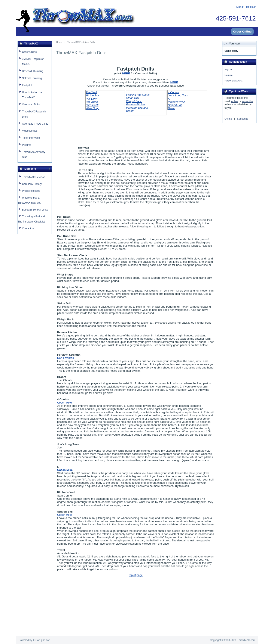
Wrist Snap (93, 108)
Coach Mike (65, 403)
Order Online (29, 52)
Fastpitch (27, 85)
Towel (171, 108)
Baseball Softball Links (35, 210)
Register (229, 75)
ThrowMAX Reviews (34, 177)
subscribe (247, 102)
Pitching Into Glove (138, 95)
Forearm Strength (137, 108)
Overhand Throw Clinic (35, 124)
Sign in (228, 69)
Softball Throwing (32, 78)
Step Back (92, 105)
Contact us (28, 228)
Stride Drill (133, 98)
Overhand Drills (31, 105)
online (235, 102)
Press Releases (31, 191)
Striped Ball (175, 105)
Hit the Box (93, 95)
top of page (136, 575)
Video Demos (30, 131)
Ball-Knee (92, 102)
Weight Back (134, 101)
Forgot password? (234, 81)
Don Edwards (66, 358)
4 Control (173, 92)
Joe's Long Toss (178, 95)
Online (228, 119)
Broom (130, 111)
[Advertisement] (137, 626)
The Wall (91, 92)
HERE (126, 73)
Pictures (27, 145)
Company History (32, 184)
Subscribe (243, 119)
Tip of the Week (31, 138)
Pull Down (92, 99)
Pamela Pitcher (136, 104)
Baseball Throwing (33, 71)
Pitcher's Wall (176, 102)
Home (59, 42)
